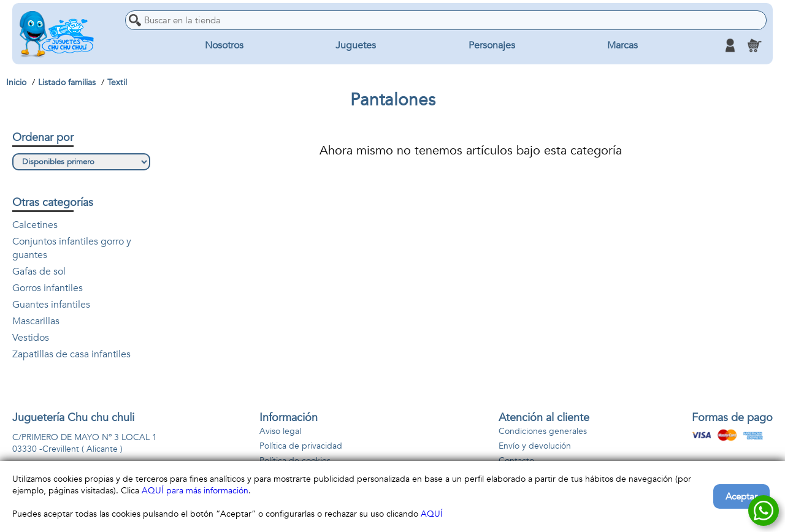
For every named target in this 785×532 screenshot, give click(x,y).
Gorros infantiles (48, 288)
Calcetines (35, 225)
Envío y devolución (535, 446)
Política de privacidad (301, 446)
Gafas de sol (39, 272)
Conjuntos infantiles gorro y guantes (72, 248)
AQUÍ (432, 514)
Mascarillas (36, 321)
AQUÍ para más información (195, 491)
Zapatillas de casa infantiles (71, 354)
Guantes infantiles (51, 305)
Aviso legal (280, 431)
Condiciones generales (543, 431)
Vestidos (31, 338)
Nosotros (224, 45)
